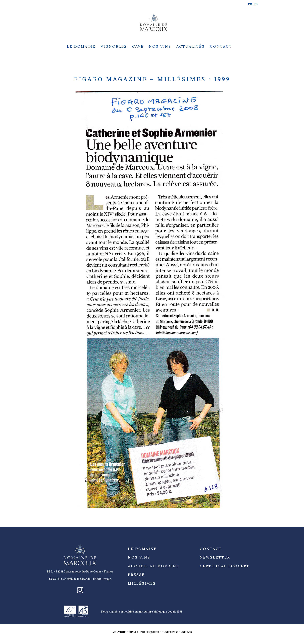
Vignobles (114, 47)
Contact (221, 47)
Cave (138, 47)
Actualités (191, 47)
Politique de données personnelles (166, 632)
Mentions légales (125, 632)
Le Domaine (81, 47)
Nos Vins (160, 47)
